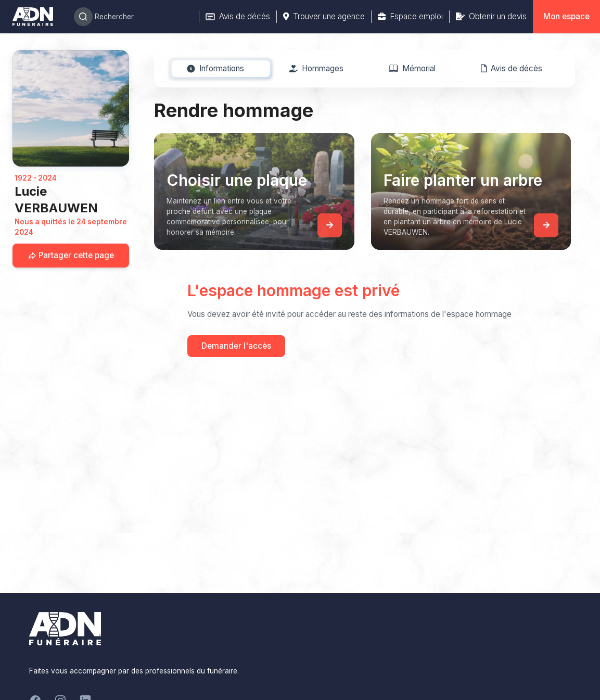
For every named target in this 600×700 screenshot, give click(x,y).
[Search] (130, 17)
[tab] (216, 69)
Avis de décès (238, 16)
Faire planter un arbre (463, 180)
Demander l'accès (236, 346)
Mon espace (566, 16)
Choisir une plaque (237, 180)
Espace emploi (410, 16)
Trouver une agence (324, 16)
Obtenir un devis (491, 16)
